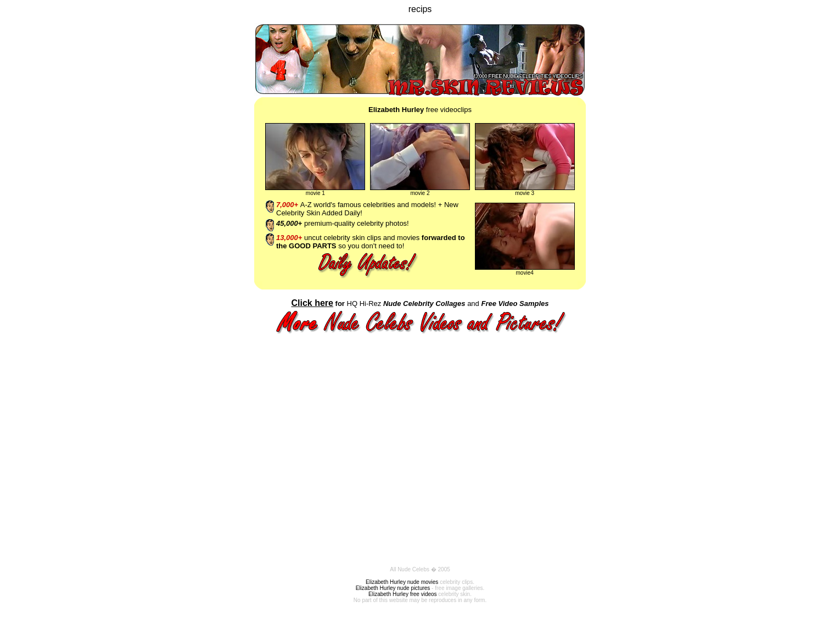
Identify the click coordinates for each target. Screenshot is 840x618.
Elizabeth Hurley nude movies (402, 582)
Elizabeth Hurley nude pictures (393, 588)
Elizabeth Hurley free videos (403, 594)
